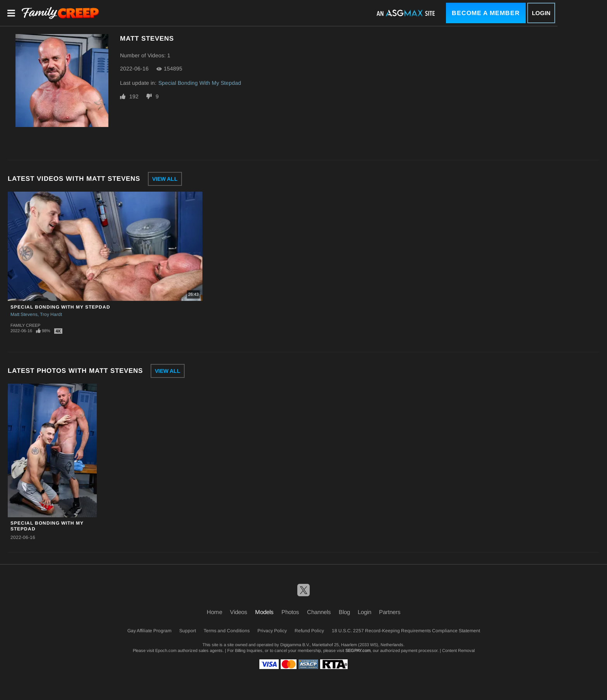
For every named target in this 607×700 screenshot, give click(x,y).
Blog (344, 612)
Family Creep (25, 325)
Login (541, 13)
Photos (290, 612)
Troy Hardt (51, 314)
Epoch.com (166, 650)
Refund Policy (309, 631)
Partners (390, 612)
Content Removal (458, 650)
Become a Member (486, 13)
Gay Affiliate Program (149, 631)
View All (165, 179)
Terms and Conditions (227, 631)
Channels (319, 612)
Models (264, 612)
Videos (239, 612)
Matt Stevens (24, 314)
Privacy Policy (272, 631)
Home (214, 612)
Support (188, 631)
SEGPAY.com (358, 650)
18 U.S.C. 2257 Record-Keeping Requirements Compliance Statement (406, 631)
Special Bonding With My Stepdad (200, 83)
